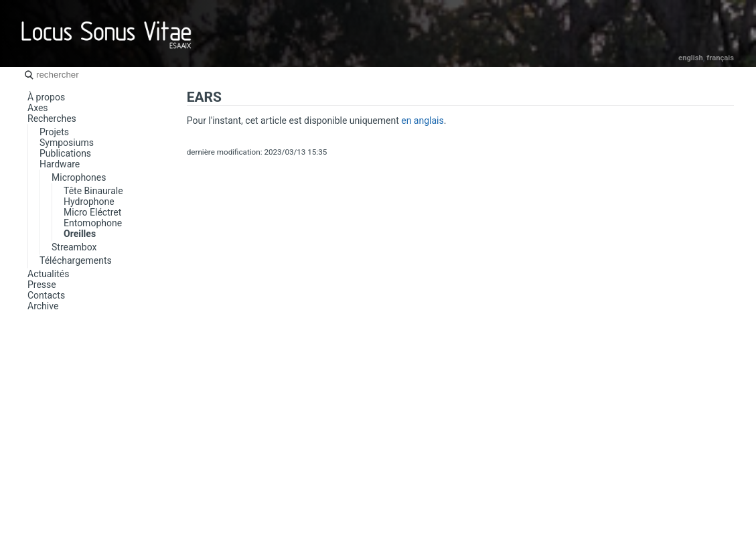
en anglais (423, 121)
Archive (43, 306)
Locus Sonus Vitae (107, 33)
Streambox (74, 247)
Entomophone (93, 223)
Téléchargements (76, 260)
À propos (46, 97)
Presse (42, 285)
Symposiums (67, 143)
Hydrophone (89, 202)
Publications (65, 153)
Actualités (48, 274)
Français (720, 58)
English (691, 58)
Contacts (46, 295)
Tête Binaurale (93, 191)
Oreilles (80, 234)
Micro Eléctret (92, 212)
